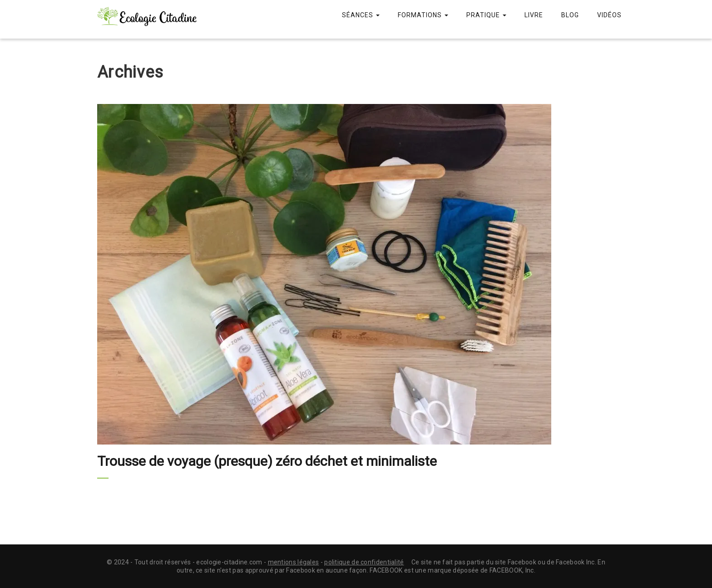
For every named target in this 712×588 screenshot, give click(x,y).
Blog (570, 15)
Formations (423, 15)
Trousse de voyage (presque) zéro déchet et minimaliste (267, 461)
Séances (361, 15)
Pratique (486, 15)
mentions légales (294, 562)
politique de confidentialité (364, 562)
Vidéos (609, 15)
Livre (534, 15)
